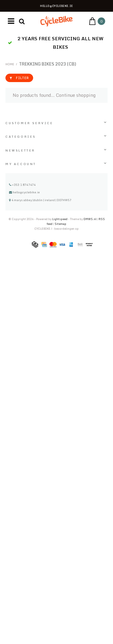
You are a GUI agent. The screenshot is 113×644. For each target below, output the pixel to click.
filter (19, 78)
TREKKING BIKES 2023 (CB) (48, 64)
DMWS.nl (90, 219)
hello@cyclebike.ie (24, 192)
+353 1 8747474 (22, 185)
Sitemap (60, 224)
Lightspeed (60, 219)
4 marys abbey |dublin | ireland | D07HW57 (40, 200)
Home (10, 64)
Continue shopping (76, 95)
